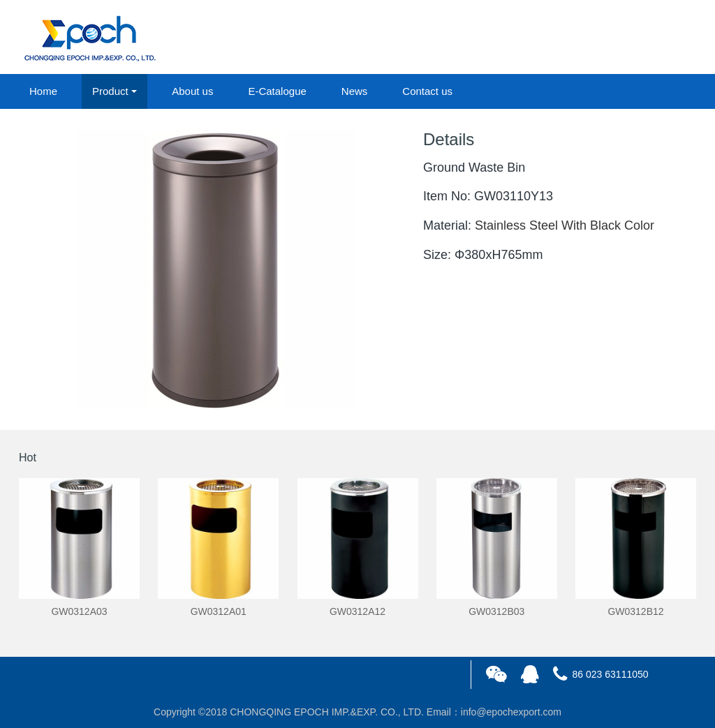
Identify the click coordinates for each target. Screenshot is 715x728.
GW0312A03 (79, 611)
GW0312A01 (219, 611)
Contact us (427, 91)
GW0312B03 (496, 611)
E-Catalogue (277, 91)
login (601, 38)
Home (43, 91)
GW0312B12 (635, 611)
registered (664, 38)
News (355, 91)
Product (110, 91)
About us (192, 91)
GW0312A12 (357, 611)
